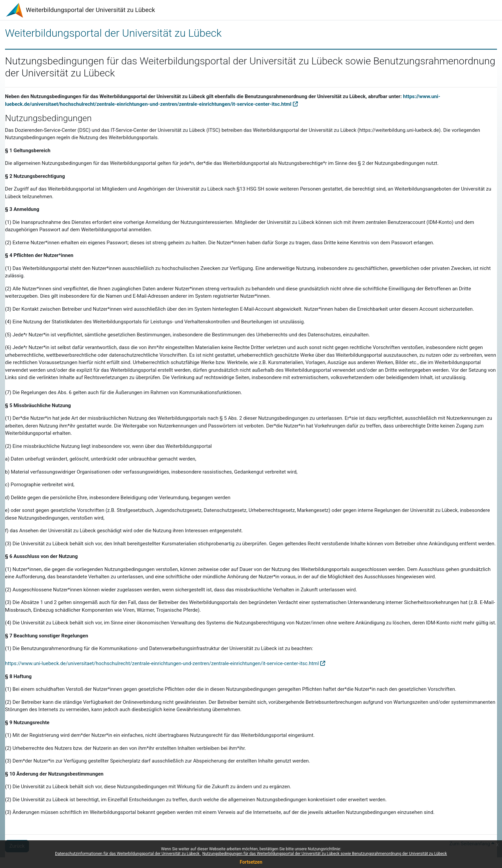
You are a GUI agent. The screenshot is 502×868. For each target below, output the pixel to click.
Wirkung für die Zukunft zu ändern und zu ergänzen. (234, 787)
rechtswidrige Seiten (227, 377)
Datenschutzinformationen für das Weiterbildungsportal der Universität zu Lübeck (128, 854)
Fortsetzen (251, 862)
